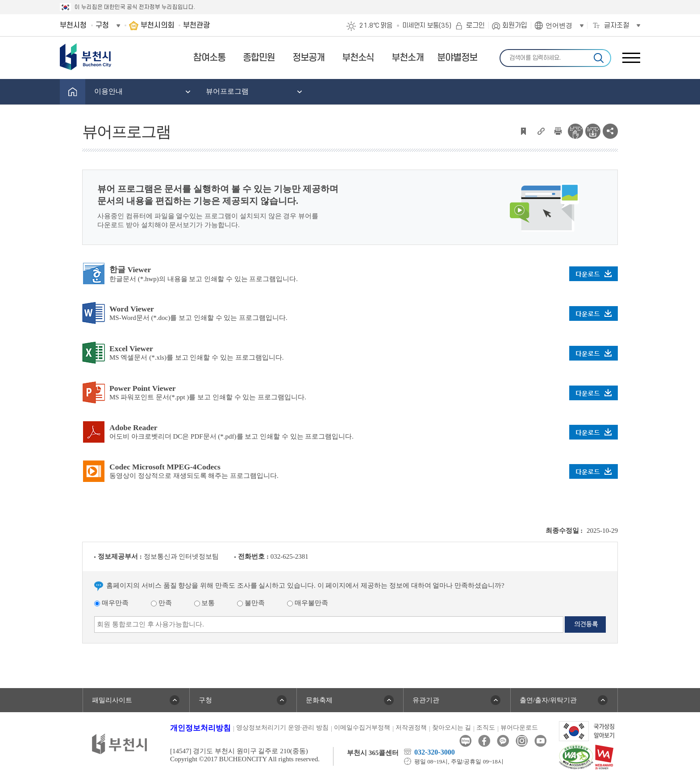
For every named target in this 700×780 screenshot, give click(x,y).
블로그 (465, 741)
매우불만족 (308, 603)
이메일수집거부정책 (362, 728)
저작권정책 (411, 728)
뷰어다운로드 (519, 728)
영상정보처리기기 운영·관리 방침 (282, 728)
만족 (161, 603)
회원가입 (515, 25)
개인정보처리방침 (200, 728)
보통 (205, 603)
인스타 (522, 741)
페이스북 (484, 741)
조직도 (486, 728)
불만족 (251, 603)
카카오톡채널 (503, 741)
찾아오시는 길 (452, 728)
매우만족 (111, 603)
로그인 (475, 25)
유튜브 (540, 741)
